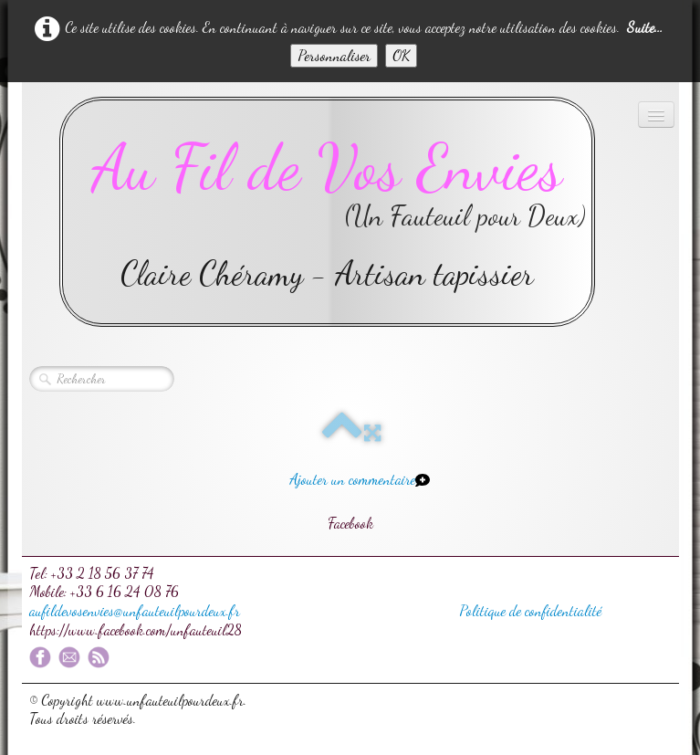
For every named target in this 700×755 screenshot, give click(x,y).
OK (401, 55)
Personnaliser (334, 55)
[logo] (327, 212)
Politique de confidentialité (530, 610)
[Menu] (656, 115)
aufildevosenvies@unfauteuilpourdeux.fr (135, 610)
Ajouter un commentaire (352, 479)
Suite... (645, 27)
